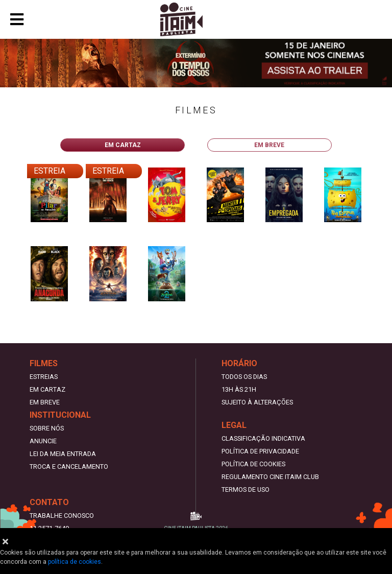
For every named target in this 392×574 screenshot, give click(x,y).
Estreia (50, 171)
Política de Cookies (253, 464)
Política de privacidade (260, 451)
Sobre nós (47, 428)
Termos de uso (246, 489)
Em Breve (45, 402)
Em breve (269, 145)
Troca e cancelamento (69, 467)
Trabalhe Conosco (62, 516)
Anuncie (43, 441)
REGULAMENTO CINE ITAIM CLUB (270, 477)
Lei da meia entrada (63, 454)
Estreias (44, 377)
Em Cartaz (47, 389)
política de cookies (75, 562)
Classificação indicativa (263, 438)
